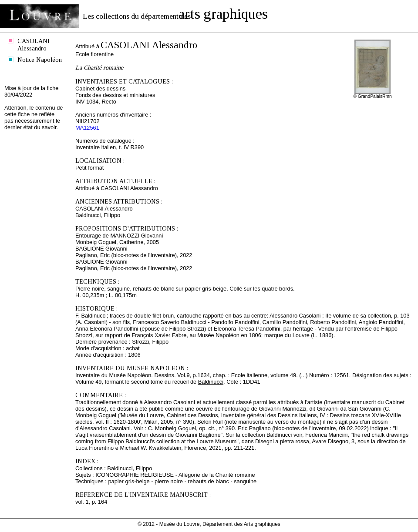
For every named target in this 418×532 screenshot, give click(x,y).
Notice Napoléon (40, 60)
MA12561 (87, 128)
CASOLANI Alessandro (34, 45)
